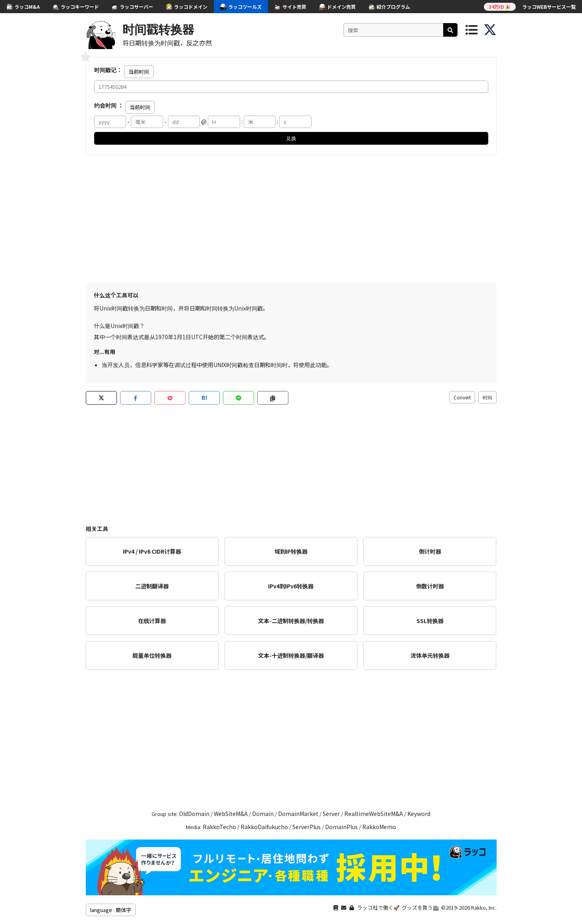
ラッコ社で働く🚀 (378, 907)
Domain (263, 814)
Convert (462, 397)
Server (331, 814)
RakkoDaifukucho (264, 827)
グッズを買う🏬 (420, 907)
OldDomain (194, 814)
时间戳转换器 (158, 29)
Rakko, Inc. (484, 907)
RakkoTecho (219, 827)
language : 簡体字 (111, 910)
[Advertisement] (291, 219)
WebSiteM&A (231, 814)
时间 (487, 397)
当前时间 (139, 72)
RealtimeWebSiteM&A (374, 814)
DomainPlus (341, 827)
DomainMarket (298, 814)
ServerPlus (307, 827)
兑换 (291, 138)
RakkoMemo (379, 827)
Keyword (419, 814)
